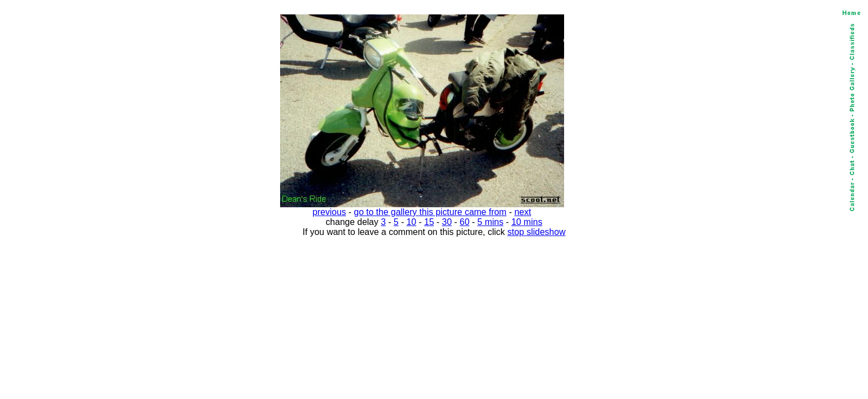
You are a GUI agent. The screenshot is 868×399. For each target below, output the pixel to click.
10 (411, 222)
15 (429, 222)
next (523, 212)
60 (464, 222)
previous (329, 212)
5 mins (490, 222)
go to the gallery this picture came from (430, 212)
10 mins (527, 222)
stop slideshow (537, 232)
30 (447, 222)
